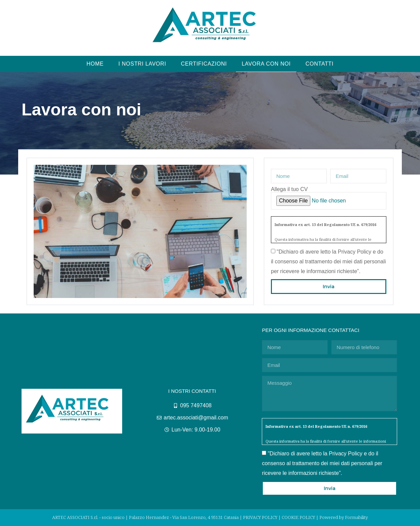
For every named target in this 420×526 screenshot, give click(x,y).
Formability (356, 517)
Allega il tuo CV (289, 189)
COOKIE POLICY (298, 517)
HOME (95, 64)
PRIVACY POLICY (260, 517)
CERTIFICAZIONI (204, 64)
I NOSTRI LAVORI (142, 64)
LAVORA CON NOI (266, 64)
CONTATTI (320, 64)
